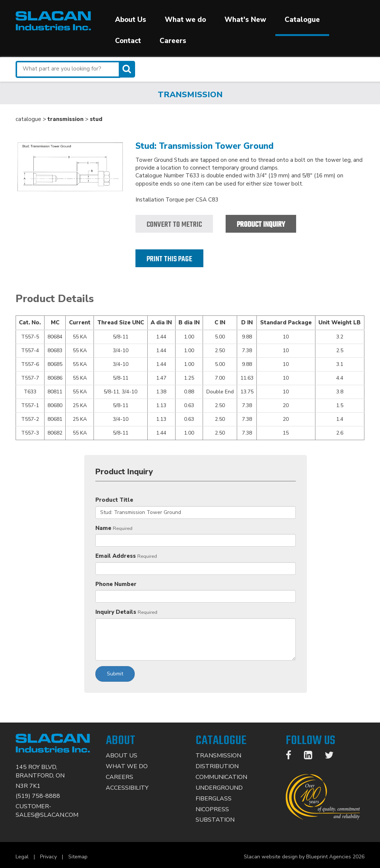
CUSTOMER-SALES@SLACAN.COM (47, 811)
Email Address (116, 556)
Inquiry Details (116, 612)
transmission (65, 119)
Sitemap (78, 857)
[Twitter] (333, 757)
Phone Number (116, 584)
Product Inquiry (261, 225)
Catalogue (302, 20)
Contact (128, 41)
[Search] (128, 69)
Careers (173, 41)
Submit (115, 674)
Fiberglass (214, 799)
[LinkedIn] (312, 757)
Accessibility (127, 788)
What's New (245, 20)
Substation (215, 820)
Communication (221, 777)
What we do (185, 20)
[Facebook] (292, 757)
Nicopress (212, 809)
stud (96, 119)
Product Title (114, 500)
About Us (131, 20)
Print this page (169, 259)
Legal (22, 857)
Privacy (48, 857)
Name (103, 528)
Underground (219, 788)
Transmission (218, 756)
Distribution (217, 766)
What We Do (127, 766)
